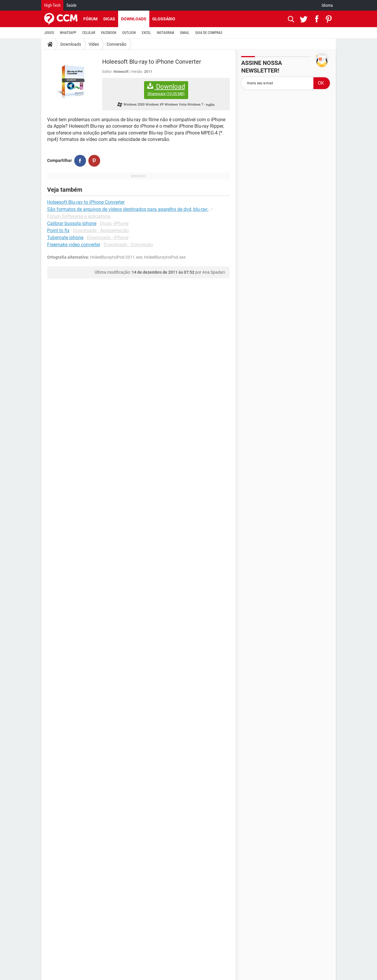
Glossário (164, 19)
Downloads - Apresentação (101, 230)
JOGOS (49, 33)
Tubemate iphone (65, 238)
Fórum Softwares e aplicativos (79, 216)
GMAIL (185, 33)
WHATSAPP (68, 33)
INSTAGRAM (165, 33)
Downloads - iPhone (108, 238)
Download (166, 90)
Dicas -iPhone (114, 223)
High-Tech (52, 5)
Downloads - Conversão (128, 245)
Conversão (116, 44)
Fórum (90, 19)
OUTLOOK (129, 33)
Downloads (134, 19)
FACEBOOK (109, 33)
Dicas (109, 19)
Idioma (327, 5)
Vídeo (94, 44)
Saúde (71, 5)
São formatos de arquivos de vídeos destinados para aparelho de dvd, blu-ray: (128, 209)
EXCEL (146, 33)
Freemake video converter (74, 245)
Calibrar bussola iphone (72, 223)
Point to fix (58, 230)
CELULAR (89, 33)
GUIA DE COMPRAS (209, 33)
